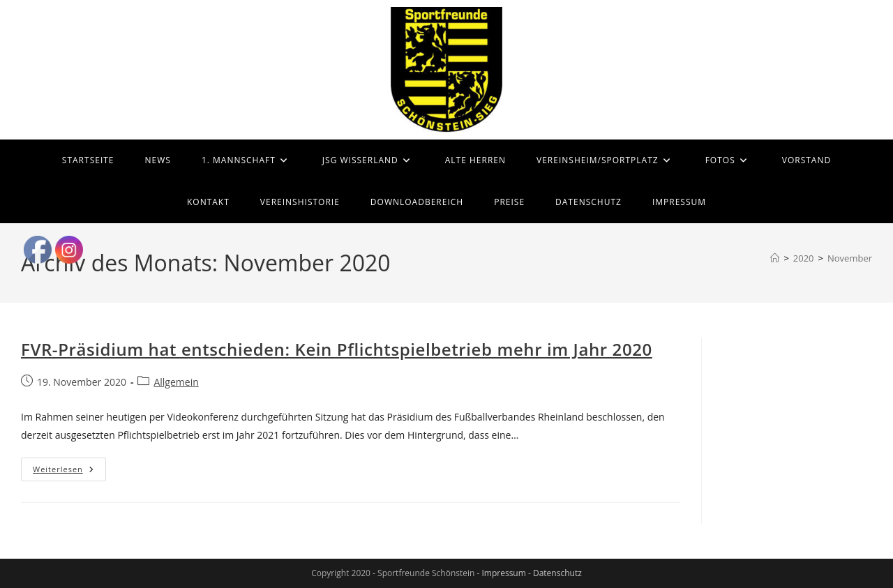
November (850, 258)
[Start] (775, 258)
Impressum (503, 573)
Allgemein (176, 382)
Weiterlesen (69, 472)
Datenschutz (557, 573)
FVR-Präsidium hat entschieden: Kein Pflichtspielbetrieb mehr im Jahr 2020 (337, 349)
